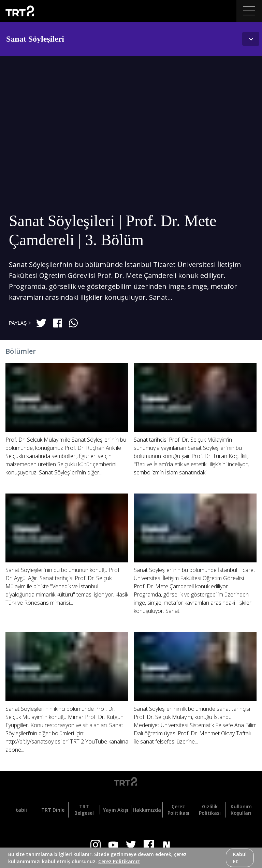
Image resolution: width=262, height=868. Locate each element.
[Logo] (131, 783)
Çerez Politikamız (119, 861)
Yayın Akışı (116, 810)
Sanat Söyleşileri (35, 39)
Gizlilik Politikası (210, 810)
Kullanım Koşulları (241, 810)
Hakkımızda (147, 810)
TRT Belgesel (84, 810)
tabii (21, 810)
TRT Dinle (53, 810)
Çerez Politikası (178, 810)
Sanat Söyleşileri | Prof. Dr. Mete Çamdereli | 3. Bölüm (113, 230)
